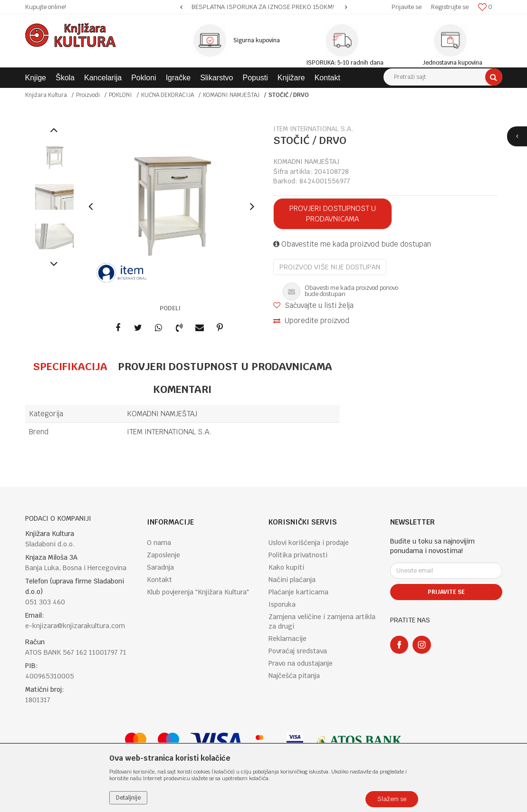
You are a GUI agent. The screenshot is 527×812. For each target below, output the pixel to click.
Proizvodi (88, 95)
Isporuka (282, 604)
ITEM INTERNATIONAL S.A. (169, 432)
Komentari (182, 389)
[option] (263, 7)
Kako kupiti (286, 567)
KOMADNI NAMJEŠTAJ (231, 95)
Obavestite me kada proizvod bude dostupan (352, 244)
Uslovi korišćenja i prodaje (309, 543)
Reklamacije (287, 639)
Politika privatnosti (298, 555)
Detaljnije (128, 798)
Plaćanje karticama (298, 592)
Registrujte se (450, 7)
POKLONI (120, 95)
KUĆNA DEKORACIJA (168, 95)
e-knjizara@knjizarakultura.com (75, 626)
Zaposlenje (163, 555)
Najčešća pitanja (294, 676)
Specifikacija (70, 366)
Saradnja (160, 567)
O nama (159, 543)
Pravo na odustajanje (301, 663)
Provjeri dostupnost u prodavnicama (333, 214)
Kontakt (159, 580)
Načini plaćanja (292, 580)
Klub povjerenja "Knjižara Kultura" (198, 592)
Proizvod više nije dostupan (330, 267)
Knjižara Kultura (46, 95)
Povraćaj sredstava (298, 651)
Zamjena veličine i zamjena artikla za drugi (322, 621)
